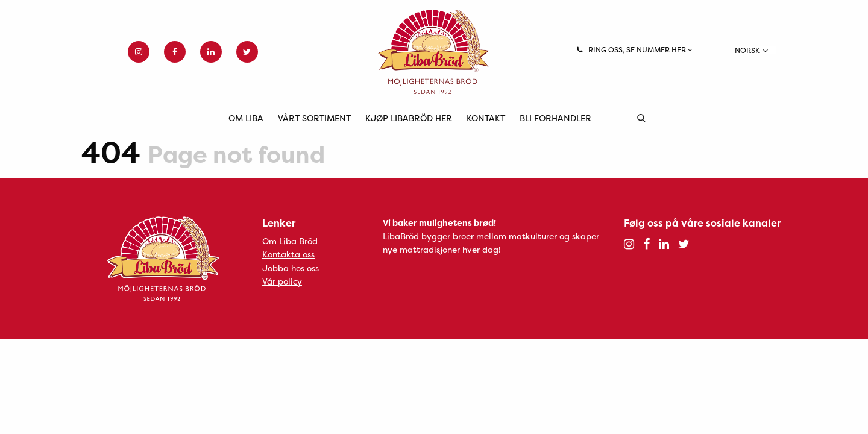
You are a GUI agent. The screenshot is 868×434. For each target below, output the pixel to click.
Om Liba (246, 118)
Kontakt (486, 118)
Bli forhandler (555, 118)
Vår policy (282, 281)
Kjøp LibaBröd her (409, 118)
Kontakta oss (288, 254)
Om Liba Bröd (290, 241)
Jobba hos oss (291, 268)
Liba (434, 52)
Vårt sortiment (314, 118)
